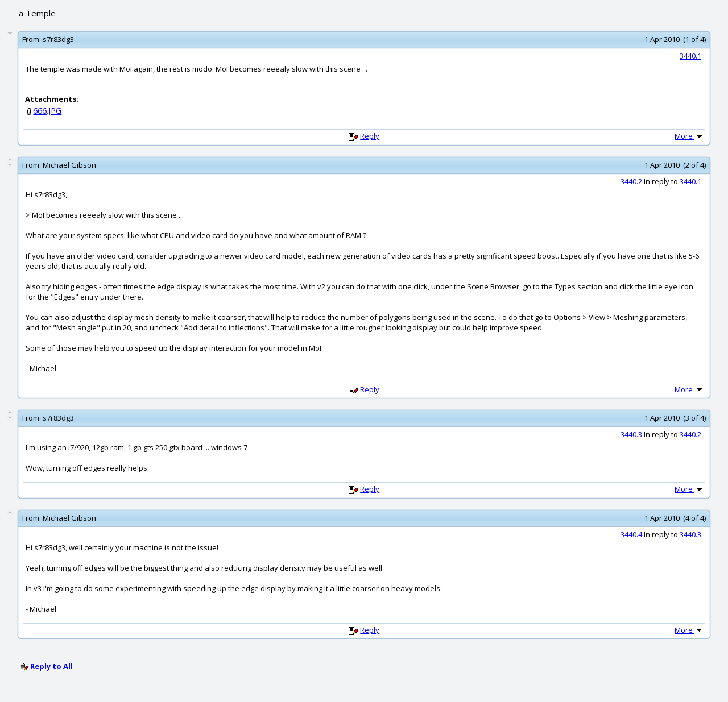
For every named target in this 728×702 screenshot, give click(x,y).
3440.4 (631, 534)
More (689, 136)
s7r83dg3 (58, 39)
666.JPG (47, 111)
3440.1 (690, 56)
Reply (370, 136)
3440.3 (631, 434)
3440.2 (631, 181)
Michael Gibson (69, 165)
